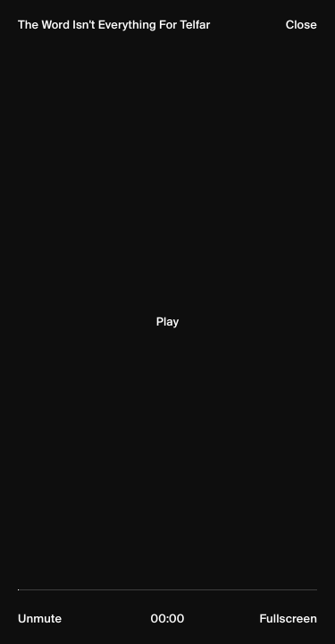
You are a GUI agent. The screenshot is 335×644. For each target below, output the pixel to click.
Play (167, 322)
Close (301, 25)
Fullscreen (288, 619)
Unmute (40, 619)
